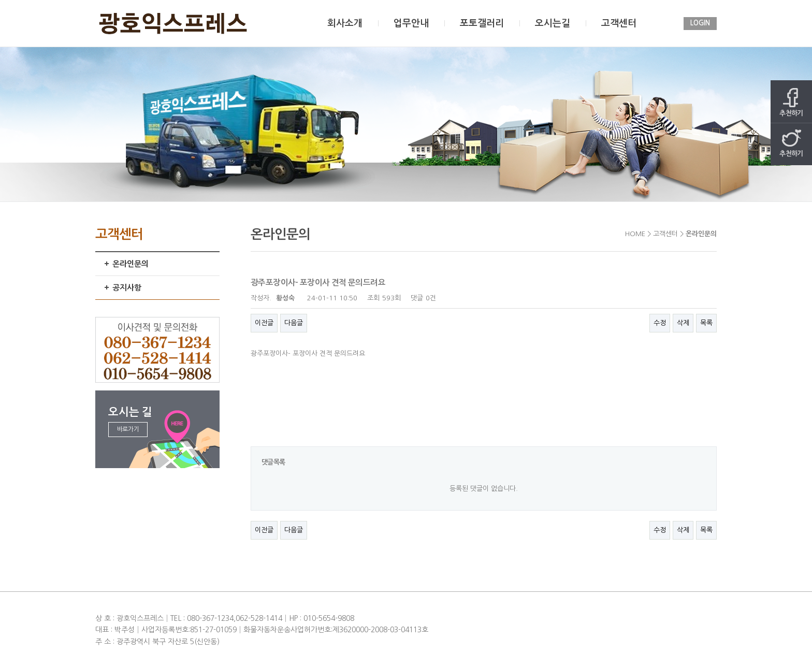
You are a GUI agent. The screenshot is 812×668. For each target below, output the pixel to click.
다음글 (294, 323)
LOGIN (700, 23)
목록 (706, 323)
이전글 (264, 323)
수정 (660, 323)
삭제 (683, 323)
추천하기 (791, 102)
